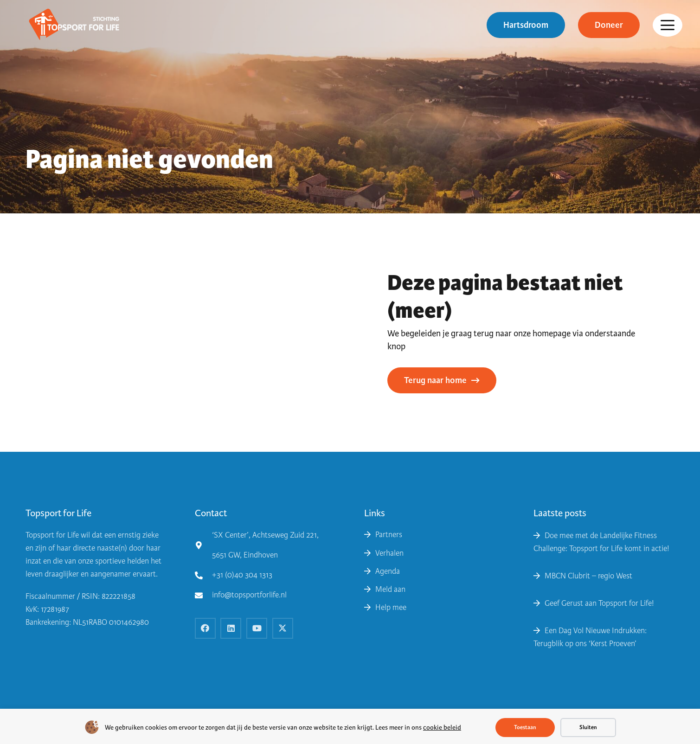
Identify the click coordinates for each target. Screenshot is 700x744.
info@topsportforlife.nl (249, 595)
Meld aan (390, 589)
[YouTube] (257, 628)
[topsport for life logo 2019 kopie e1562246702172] (74, 25)
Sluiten (588, 727)
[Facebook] (205, 628)
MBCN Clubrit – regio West (588, 576)
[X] (283, 628)
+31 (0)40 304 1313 (242, 575)
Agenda (388, 571)
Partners (389, 535)
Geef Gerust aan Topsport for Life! (599, 603)
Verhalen (389, 553)
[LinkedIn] (231, 628)
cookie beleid (442, 728)
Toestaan (525, 727)
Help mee (391, 607)
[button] (668, 25)
